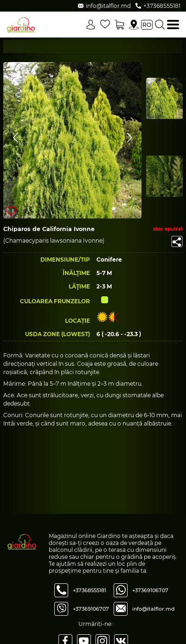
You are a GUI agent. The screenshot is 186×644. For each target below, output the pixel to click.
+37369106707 (91, 609)
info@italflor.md (154, 609)
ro (147, 25)
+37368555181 (90, 590)
